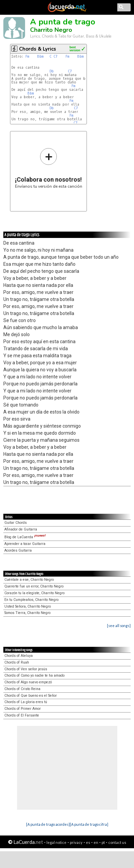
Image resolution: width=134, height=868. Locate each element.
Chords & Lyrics (38, 49)
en (96, 842)
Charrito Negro (51, 30)
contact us (117, 842)
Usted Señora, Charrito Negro (28, 606)
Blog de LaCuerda (25, 537)
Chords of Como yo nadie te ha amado (34, 675)
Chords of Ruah (17, 662)
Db (52, 71)
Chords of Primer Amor (23, 709)
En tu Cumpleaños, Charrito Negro (31, 600)
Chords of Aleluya (19, 656)
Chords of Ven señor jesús (26, 669)
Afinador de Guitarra (21, 529)
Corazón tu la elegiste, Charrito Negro (34, 593)
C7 (55, 56)
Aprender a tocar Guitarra (25, 544)
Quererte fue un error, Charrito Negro (34, 586)
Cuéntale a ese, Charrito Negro (29, 580)
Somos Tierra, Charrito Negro (27, 613)
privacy (76, 842)
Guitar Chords (16, 523)
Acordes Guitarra (18, 550)
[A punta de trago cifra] (89, 824)
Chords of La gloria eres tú (26, 702)
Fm (27, 56)
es (88, 842)
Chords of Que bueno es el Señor (31, 696)
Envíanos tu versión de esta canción (49, 168)
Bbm (40, 56)
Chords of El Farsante (22, 715)
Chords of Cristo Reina (22, 689)
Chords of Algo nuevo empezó (28, 682)
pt (103, 842)
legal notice (56, 842)
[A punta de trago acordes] (48, 824)
